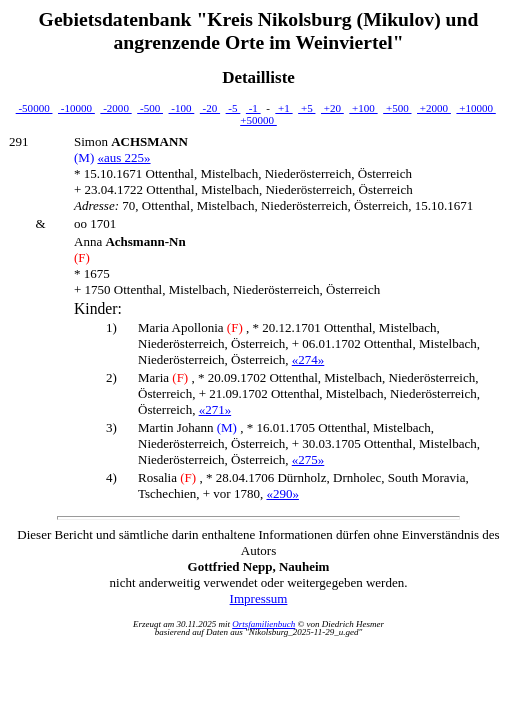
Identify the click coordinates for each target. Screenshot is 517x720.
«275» (308, 459)
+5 (306, 108)
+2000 (434, 108)
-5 (233, 108)
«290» (282, 493)
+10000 (475, 108)
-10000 (76, 108)
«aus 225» (123, 157)
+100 (363, 108)
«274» (308, 359)
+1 (283, 108)
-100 (182, 108)
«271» (215, 409)
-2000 (115, 108)
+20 (332, 108)
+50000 (258, 120)
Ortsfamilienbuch (263, 624)
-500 (150, 108)
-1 (253, 108)
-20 (210, 108)
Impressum (259, 598)
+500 (397, 108)
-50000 (34, 108)
